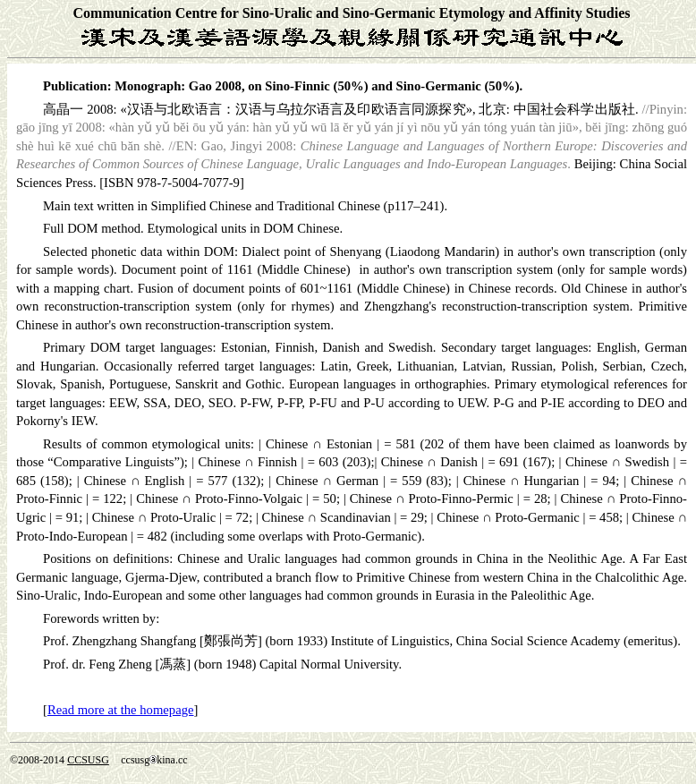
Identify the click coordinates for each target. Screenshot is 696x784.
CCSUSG (88, 760)
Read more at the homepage (121, 710)
